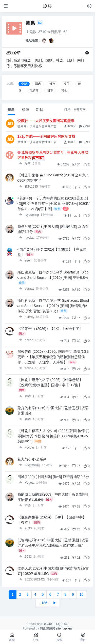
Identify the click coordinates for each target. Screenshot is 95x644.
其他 (64, 90)
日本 (50, 90)
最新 (11, 110)
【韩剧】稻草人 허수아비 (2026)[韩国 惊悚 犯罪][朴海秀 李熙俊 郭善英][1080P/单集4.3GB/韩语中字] (53, 436)
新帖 (40, 110)
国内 (38, 84)
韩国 (38, 441)
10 (82, 594)
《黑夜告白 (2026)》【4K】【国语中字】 (50, 329)
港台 (52, 84)
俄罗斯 (34, 90)
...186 (43, 603)
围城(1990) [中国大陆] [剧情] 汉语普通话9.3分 (53, 477)
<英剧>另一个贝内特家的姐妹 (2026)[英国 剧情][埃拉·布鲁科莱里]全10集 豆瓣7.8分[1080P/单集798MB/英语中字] (54, 204)
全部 (24, 84)
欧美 (67, 84)
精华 (25, 110)
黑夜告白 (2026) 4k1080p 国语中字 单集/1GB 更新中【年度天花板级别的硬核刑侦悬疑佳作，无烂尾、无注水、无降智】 (53, 357)
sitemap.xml (64, 628)
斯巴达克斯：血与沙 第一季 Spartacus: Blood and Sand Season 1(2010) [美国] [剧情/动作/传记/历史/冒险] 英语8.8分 (53, 306)
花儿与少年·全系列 (32, 459)
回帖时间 (80, 109)
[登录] (89, 6)
